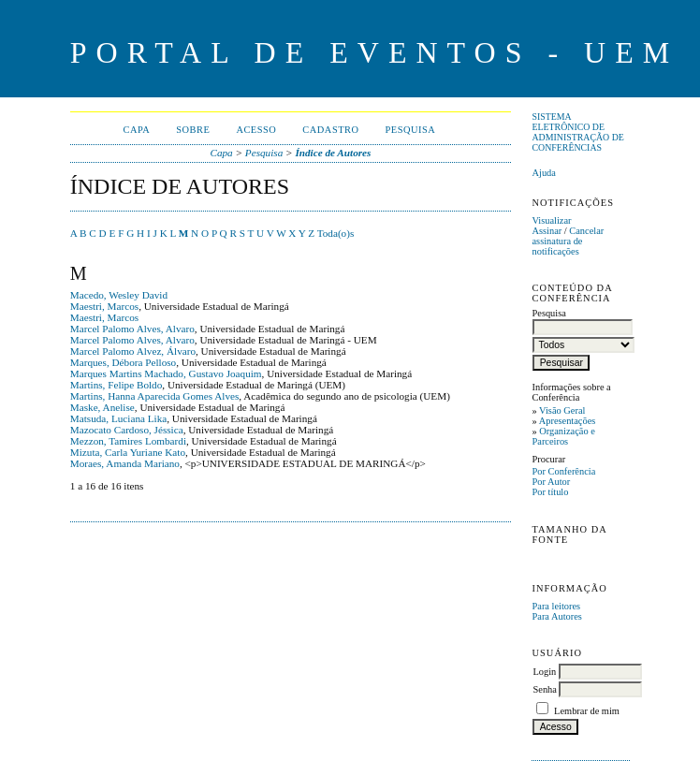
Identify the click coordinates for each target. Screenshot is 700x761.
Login (544, 672)
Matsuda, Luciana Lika (118, 418)
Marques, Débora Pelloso (123, 362)
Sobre (193, 130)
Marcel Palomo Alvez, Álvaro (133, 351)
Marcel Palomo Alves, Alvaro (132, 329)
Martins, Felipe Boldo (117, 385)
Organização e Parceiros (563, 436)
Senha (544, 689)
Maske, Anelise (102, 407)
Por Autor (551, 482)
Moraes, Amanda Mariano (125, 463)
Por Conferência (563, 471)
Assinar (547, 231)
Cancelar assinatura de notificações (568, 241)
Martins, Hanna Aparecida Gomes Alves (155, 396)
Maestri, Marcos (104, 306)
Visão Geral (562, 410)
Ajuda (543, 173)
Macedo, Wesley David (119, 295)
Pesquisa (411, 130)
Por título (550, 492)
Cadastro (330, 130)
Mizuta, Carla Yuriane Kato (128, 452)
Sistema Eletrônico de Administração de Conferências (577, 132)
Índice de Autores (333, 153)
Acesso (256, 130)
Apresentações (568, 421)
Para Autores (556, 616)
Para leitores (556, 606)
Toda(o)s (336, 233)
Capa (136, 130)
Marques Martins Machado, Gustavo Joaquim (166, 373)
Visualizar (551, 220)
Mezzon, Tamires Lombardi (128, 441)
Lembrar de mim (587, 711)
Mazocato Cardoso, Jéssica (127, 430)
